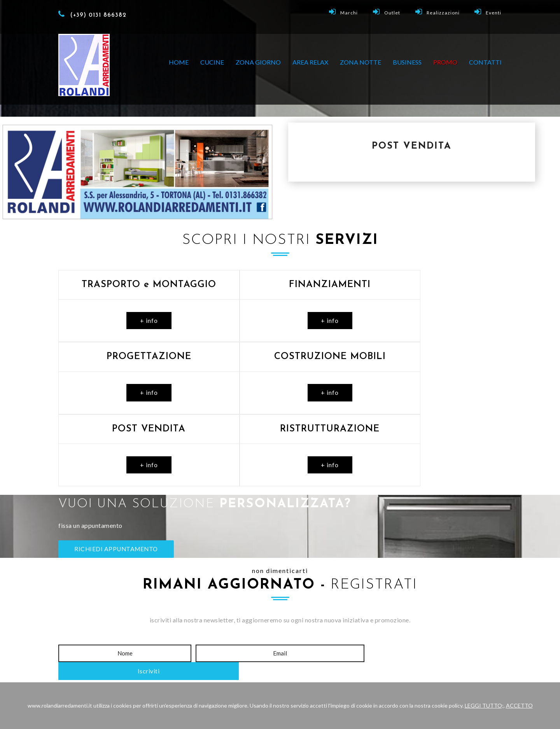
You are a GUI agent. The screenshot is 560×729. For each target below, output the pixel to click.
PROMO (445, 62)
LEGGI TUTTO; (484, 705)
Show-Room (232, 630)
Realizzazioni (438, 12)
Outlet (388, 12)
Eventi (488, 12)
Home (179, 62)
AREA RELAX (310, 62)
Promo (315, 630)
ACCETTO (519, 705)
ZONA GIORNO (258, 62)
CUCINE (212, 62)
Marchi (346, 12)
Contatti (485, 62)
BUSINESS (407, 62)
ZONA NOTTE (360, 62)
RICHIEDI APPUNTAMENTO (118, 478)
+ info (129, 320)
